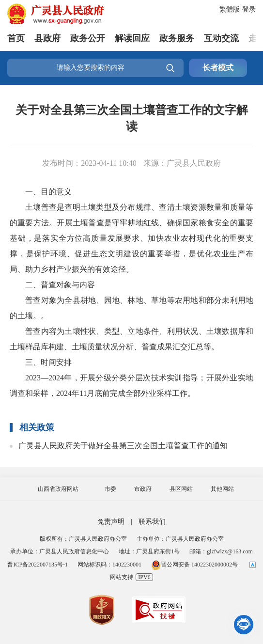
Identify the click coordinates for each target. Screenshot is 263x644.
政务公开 (88, 38)
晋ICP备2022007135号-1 (38, 565)
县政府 (47, 38)
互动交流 (221, 38)
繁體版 (230, 9)
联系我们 (152, 522)
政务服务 (177, 38)
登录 (249, 9)
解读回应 (132, 38)
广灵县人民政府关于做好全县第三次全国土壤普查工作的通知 (123, 446)
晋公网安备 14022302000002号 (194, 565)
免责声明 (111, 522)
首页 (16, 38)
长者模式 (218, 68)
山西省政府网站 (58, 489)
